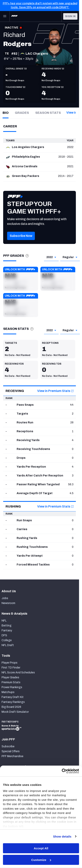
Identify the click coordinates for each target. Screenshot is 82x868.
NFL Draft (8, 645)
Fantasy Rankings (13, 702)
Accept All (41, 848)
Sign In (70, 16)
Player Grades (10, 677)
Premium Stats (11, 682)
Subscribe (8, 746)
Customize (41, 860)
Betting (7, 626)
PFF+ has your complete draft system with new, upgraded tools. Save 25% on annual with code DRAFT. (40, 5)
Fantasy (7, 630)
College (7, 640)
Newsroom (8, 603)
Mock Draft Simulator (15, 712)
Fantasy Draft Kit (13, 697)
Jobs (5, 598)
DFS (4, 635)
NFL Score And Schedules (18, 673)
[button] (21, 279)
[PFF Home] (14, 16)
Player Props (10, 663)
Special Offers (11, 751)
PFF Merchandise (12, 756)
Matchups (8, 692)
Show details (62, 836)
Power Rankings (12, 687)
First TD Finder (11, 668)
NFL (4, 621)
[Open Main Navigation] (5, 16)
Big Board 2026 (11, 707)
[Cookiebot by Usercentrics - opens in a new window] (62, 771)
